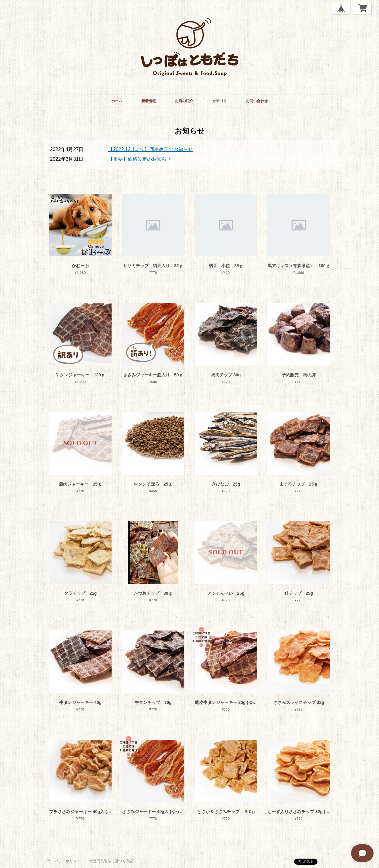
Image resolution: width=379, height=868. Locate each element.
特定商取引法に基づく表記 (111, 861)
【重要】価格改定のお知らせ (140, 159)
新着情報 (149, 101)
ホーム (117, 101)
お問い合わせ (257, 101)
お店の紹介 (184, 101)
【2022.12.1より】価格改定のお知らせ (151, 149)
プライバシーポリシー (62, 861)
